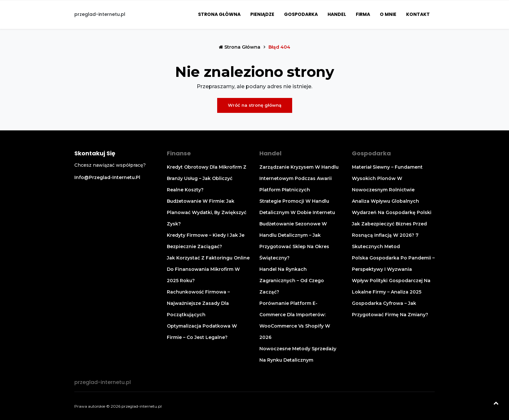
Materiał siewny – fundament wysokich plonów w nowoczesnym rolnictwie (387, 178)
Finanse (179, 153)
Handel (337, 14)
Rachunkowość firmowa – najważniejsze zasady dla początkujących (198, 303)
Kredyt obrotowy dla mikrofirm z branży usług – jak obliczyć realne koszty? (207, 178)
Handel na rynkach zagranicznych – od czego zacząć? (292, 281)
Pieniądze (262, 14)
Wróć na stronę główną (255, 105)
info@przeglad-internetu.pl (107, 177)
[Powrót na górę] (496, 404)
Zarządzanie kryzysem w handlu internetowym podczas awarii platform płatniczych (299, 178)
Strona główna (219, 14)
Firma (363, 14)
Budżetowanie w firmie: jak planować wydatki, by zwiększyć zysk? (207, 212)
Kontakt (418, 14)
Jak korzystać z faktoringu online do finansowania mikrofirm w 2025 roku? (208, 269)
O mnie (388, 14)
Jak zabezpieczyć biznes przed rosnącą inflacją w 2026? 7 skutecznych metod (389, 235)
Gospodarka (301, 14)
